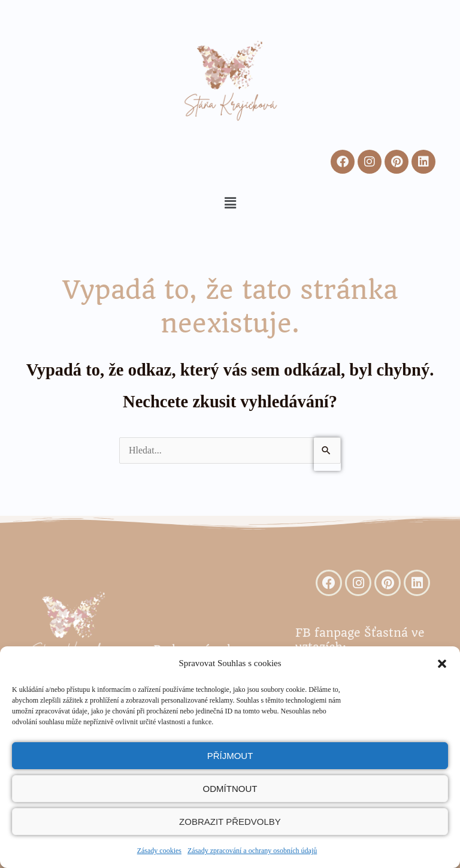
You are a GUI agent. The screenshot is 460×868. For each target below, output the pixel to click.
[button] (442, 664)
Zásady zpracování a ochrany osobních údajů (252, 851)
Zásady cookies (159, 851)
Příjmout (230, 756)
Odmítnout (230, 789)
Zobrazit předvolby (230, 822)
